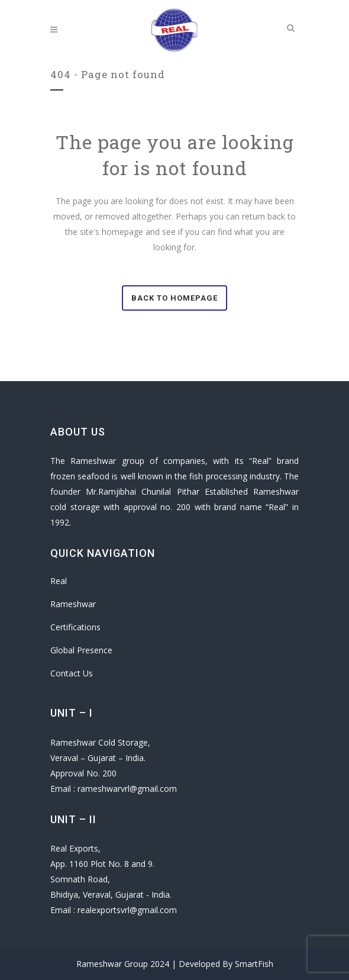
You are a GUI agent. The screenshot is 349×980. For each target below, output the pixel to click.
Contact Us (72, 673)
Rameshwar (73, 604)
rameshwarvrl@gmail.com (127, 789)
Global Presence (81, 650)
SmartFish (254, 964)
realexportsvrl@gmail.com (127, 910)
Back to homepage (174, 298)
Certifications (75, 627)
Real (59, 581)
